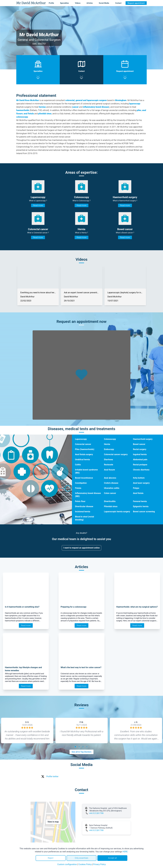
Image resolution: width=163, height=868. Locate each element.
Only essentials (81, 858)
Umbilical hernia (82, 460)
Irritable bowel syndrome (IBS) (86, 471)
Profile (51, 3)
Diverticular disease (84, 506)
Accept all (112, 858)
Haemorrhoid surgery (143, 439)
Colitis (78, 465)
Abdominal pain (140, 460)
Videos (78, 3)
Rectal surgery (140, 449)
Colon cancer (110, 493)
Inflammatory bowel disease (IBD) (88, 495)
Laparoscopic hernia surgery (117, 512)
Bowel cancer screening (144, 512)
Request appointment (136, 3)
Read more (38, 205)
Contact (118, 3)
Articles (90, 3)
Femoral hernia (140, 501)
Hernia (107, 444)
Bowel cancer (139, 444)
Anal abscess (110, 478)
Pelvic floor (80, 501)
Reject (51, 858)
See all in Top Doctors (81, 752)
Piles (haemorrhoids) (85, 449)
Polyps (136, 488)
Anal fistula (138, 493)
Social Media (104, 3)
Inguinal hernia (140, 454)
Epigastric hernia (141, 506)
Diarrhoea (108, 460)
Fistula (78, 488)
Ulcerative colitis (112, 488)
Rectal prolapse (140, 465)
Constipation (81, 483)
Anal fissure (110, 470)
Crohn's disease (111, 483)
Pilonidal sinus (111, 506)
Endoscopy (109, 449)
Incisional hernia (83, 512)
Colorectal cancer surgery (116, 454)
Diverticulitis (110, 501)
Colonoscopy (110, 439)
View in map (53, 822)
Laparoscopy (81, 439)
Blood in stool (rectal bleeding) (84, 518)
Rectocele (109, 465)
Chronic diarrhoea (141, 470)
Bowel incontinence (84, 478)
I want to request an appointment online (82, 548)
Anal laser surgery (141, 483)
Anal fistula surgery (84, 454)
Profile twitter (52, 776)
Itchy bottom (139, 478)
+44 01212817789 (96, 813)
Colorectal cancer (83, 444)
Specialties (64, 3)
